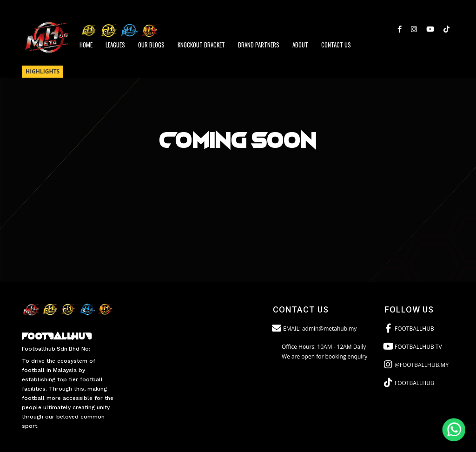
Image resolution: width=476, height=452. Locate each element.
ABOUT (300, 45)
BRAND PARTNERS (259, 45)
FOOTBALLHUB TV (413, 346)
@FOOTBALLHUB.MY (416, 365)
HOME (86, 45)
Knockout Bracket (201, 45)
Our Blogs (151, 45)
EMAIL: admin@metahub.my (315, 328)
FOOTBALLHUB (409, 328)
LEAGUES (115, 45)
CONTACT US (336, 45)
